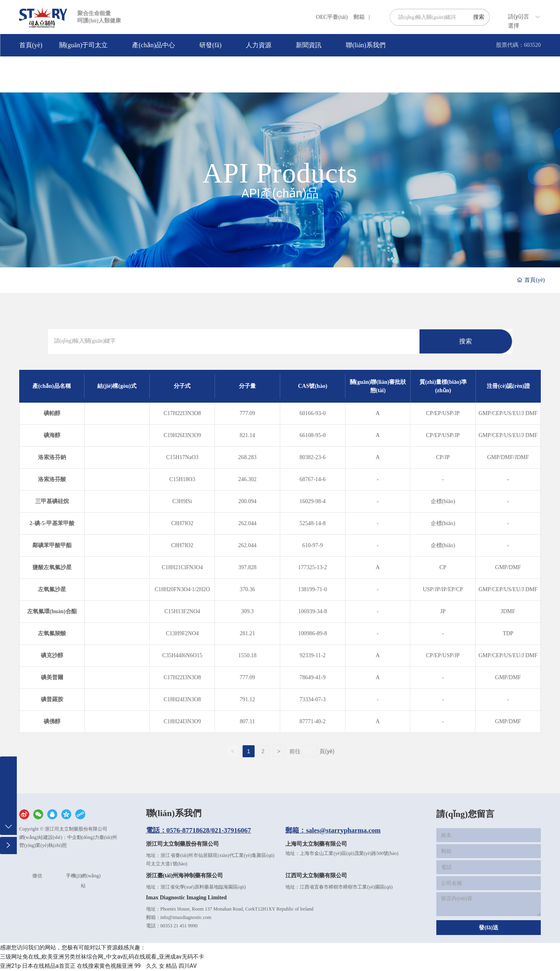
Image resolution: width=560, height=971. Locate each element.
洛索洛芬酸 (52, 479)
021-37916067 (231, 830)
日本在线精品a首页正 (49, 966)
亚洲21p (10, 966)
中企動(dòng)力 (83, 837)
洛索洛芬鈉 (52, 457)
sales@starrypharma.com (343, 830)
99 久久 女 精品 (156, 966)
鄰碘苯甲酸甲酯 (52, 545)
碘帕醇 (52, 413)
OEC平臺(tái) (332, 17)
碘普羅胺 (52, 699)
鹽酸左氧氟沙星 (52, 567)
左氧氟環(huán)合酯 (52, 611)
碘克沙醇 (52, 655)
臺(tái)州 (108, 837)
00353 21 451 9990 (179, 926)
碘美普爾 (52, 677)
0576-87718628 (188, 830)
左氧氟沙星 (52, 589)
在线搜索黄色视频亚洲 (105, 966)
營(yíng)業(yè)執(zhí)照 (43, 845)
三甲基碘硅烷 (52, 501)
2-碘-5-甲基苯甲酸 (52, 523)
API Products (280, 173)
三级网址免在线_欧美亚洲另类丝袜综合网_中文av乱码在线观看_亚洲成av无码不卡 (102, 957)
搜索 (479, 17)
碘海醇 (52, 435)
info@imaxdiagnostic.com (186, 917)
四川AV (188, 966)
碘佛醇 (52, 721)
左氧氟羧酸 (52, 633)
